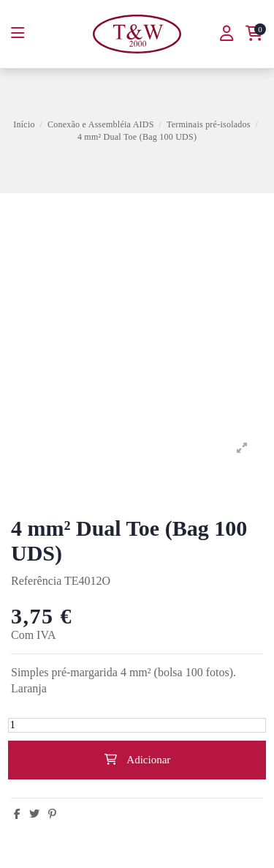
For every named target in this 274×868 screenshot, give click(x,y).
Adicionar (137, 760)
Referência (36, 581)
